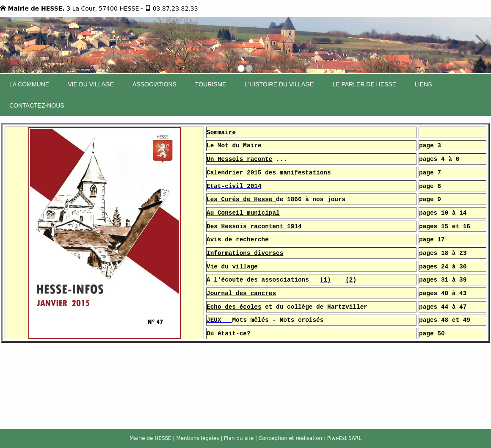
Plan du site (239, 438)
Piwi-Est (337, 438)
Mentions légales (197, 438)
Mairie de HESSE (150, 438)
